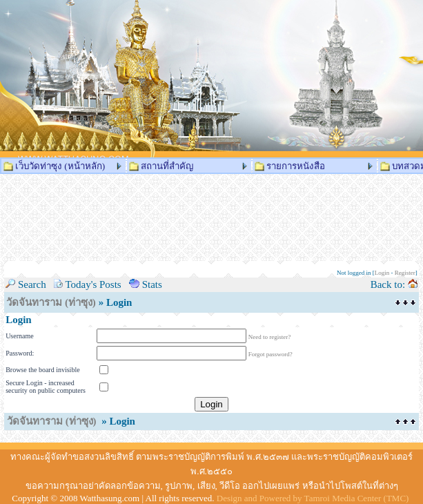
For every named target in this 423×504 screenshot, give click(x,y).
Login (382, 273)
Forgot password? (270, 354)
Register (405, 273)
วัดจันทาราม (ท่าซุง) (51, 302)
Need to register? (269, 337)
